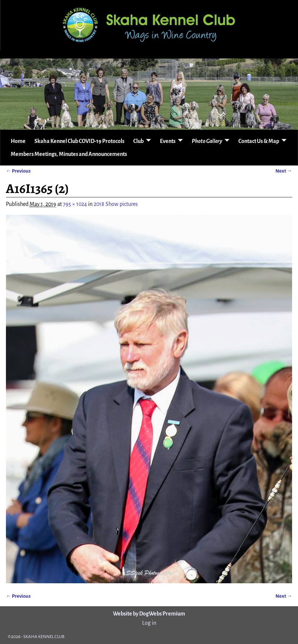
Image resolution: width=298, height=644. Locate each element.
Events (168, 141)
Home (18, 141)
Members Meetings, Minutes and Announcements (69, 154)
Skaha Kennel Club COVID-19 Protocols (79, 141)
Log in (149, 623)
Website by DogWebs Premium (149, 614)
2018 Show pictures (116, 204)
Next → (284, 171)
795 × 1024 (75, 204)
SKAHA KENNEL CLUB (44, 637)
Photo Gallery (207, 141)
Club (138, 141)
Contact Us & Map (259, 141)
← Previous (18, 171)
